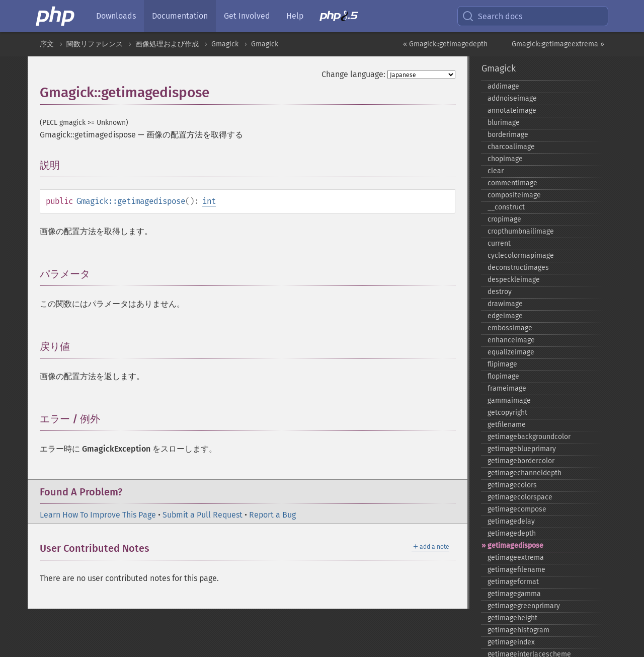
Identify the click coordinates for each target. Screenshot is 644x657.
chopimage (505, 159)
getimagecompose (517, 509)
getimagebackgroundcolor (529, 437)
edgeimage (505, 316)
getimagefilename (516, 570)
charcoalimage (511, 147)
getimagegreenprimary (524, 606)
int (209, 201)
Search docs (492, 16)
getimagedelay (511, 521)
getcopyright (507, 413)
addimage (503, 86)
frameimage (507, 388)
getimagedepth (512, 533)
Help (295, 16)
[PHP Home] (56, 16)
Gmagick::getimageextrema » (558, 44)
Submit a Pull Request (203, 515)
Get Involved (247, 16)
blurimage (504, 123)
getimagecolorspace (520, 497)
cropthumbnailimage (521, 231)
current (499, 243)
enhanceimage (511, 340)
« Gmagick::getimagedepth (445, 44)
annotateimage (512, 111)
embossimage (510, 328)
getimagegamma (514, 594)
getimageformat (513, 582)
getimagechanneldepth (525, 473)
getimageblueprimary (522, 449)
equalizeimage (511, 352)
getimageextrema (516, 558)
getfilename (507, 425)
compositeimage (514, 195)
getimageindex (511, 642)
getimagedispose (515, 545)
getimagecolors (512, 485)
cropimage (504, 219)
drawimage (505, 304)
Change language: (353, 74)
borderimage (508, 135)
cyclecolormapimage (521, 255)
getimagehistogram (518, 630)
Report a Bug (272, 515)
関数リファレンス (95, 44)
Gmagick (225, 44)
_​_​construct (506, 207)
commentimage (512, 183)
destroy (500, 292)
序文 (47, 44)
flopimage (503, 376)
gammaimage (509, 400)
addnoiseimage (512, 98)
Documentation (180, 16)
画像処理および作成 (167, 44)
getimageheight (512, 618)
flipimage (502, 364)
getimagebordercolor (521, 461)
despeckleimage (514, 280)
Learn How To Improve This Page (98, 515)
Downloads (116, 16)
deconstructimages (518, 268)
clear (496, 171)
